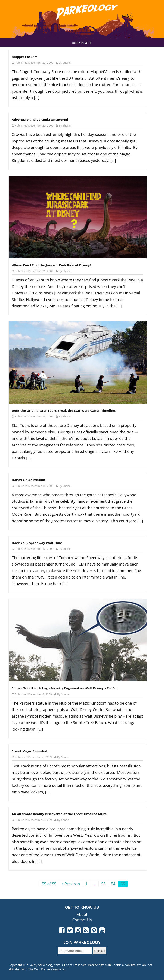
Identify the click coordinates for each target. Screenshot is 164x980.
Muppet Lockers (25, 57)
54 (113, 884)
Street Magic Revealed (29, 751)
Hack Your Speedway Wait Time (37, 543)
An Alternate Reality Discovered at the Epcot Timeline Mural (60, 814)
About (82, 914)
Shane (67, 63)
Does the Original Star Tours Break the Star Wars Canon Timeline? (64, 410)
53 (103, 884)
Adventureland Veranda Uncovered (40, 119)
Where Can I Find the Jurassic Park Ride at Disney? (52, 265)
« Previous (71, 884)
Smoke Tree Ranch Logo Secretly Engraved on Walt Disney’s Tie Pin (65, 688)
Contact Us (82, 920)
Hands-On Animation (29, 480)
